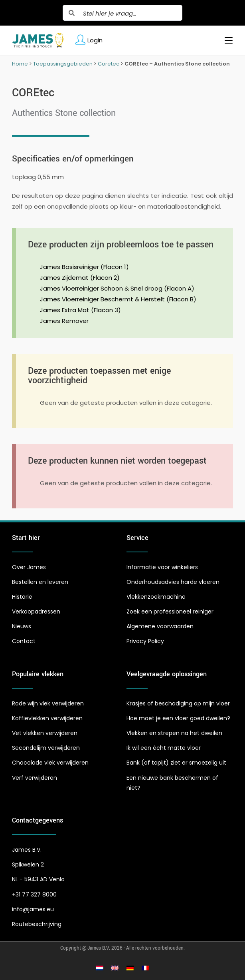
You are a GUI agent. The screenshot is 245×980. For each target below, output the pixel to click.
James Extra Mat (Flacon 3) (80, 310)
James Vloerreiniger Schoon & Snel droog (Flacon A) (117, 288)
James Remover (64, 321)
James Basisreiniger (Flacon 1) (84, 267)
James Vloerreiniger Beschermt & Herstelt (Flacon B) (118, 299)
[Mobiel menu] (226, 40)
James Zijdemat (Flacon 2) (80, 278)
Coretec (109, 64)
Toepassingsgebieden (63, 64)
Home (20, 64)
